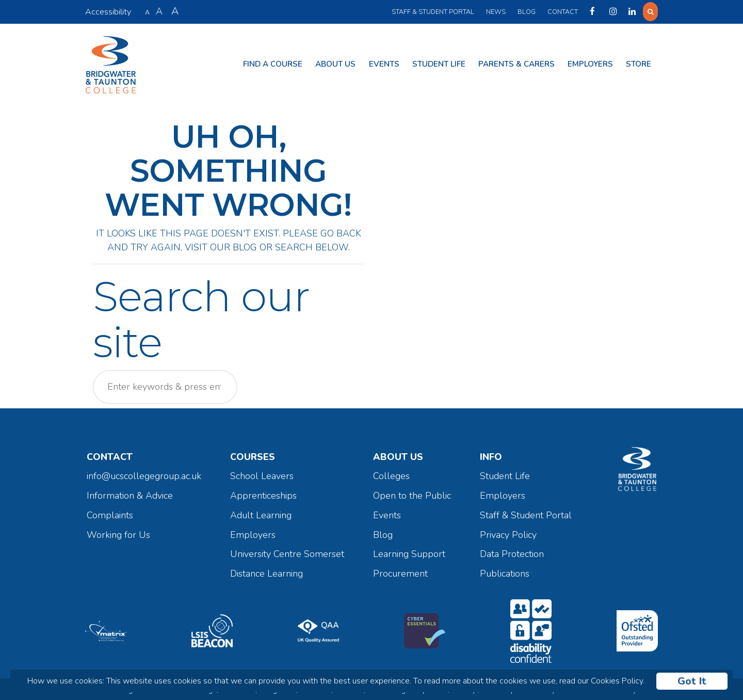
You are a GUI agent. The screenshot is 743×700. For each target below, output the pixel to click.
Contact (561, 12)
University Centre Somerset (287, 552)
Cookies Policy (617, 681)
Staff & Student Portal (431, 12)
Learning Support (409, 552)
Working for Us (118, 532)
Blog (525, 12)
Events (384, 63)
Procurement (400, 571)
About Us (335, 63)
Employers (590, 63)
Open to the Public (412, 494)
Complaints (110, 513)
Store (639, 63)
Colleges (391, 474)
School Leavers (262, 474)
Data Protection (512, 552)
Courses (253, 454)
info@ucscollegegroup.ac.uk (144, 474)
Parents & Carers (516, 63)
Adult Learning (261, 513)
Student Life (439, 63)
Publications (505, 571)
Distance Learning (266, 571)
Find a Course (273, 63)
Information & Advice (130, 494)
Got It (692, 681)
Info (491, 454)
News (494, 12)
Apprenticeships (263, 494)
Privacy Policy (508, 532)
